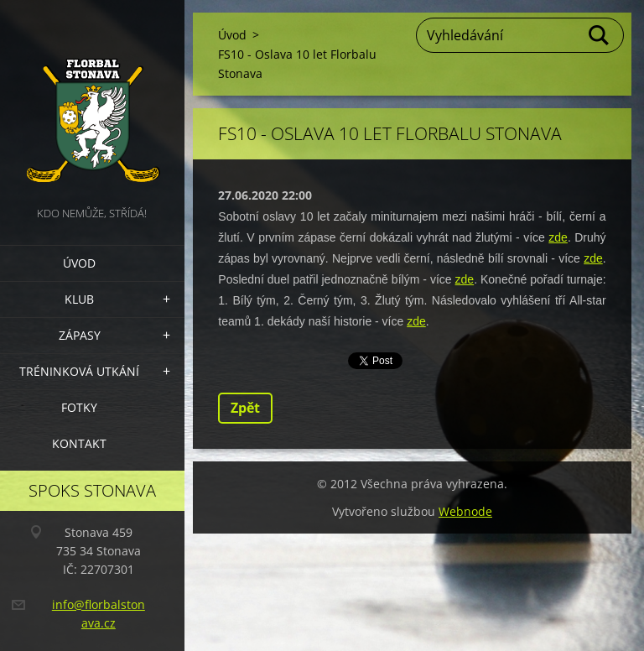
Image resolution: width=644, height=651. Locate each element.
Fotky (79, 407)
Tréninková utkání (79, 371)
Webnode (465, 511)
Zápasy (80, 335)
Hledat (600, 35)
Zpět (245, 408)
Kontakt (79, 443)
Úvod (79, 263)
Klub (79, 299)
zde (558, 237)
